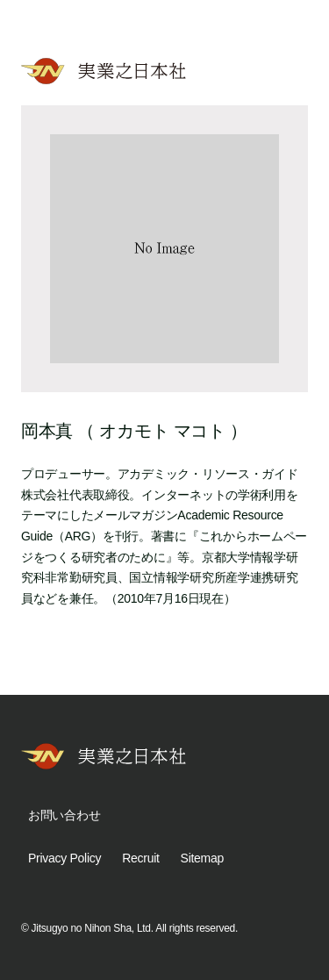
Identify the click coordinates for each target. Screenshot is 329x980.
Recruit (140, 858)
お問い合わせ (64, 815)
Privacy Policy (64, 858)
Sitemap (202, 858)
